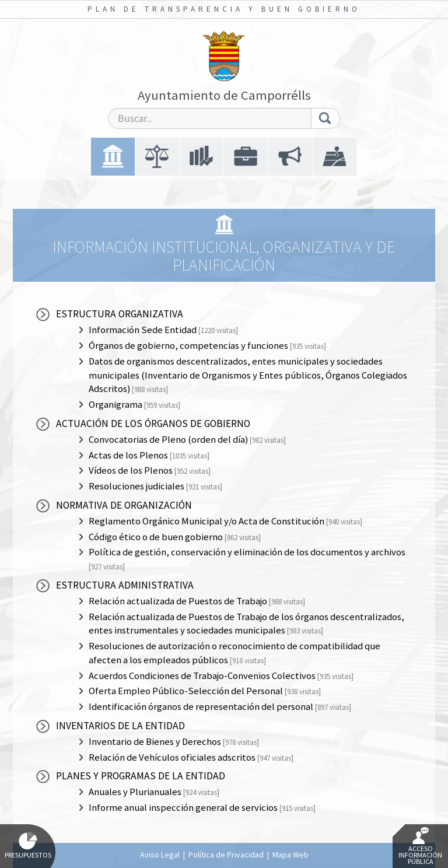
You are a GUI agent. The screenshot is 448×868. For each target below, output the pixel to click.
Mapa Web (290, 855)
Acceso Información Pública (420, 846)
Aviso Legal (160, 855)
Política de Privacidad (226, 855)
